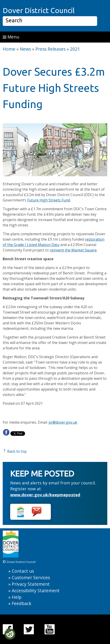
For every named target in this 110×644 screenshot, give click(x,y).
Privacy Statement (31, 584)
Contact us (23, 571)
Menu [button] (11, 37)
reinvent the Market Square (73, 250)
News (25, 49)
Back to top (15, 451)
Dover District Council (39, 10)
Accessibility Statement (36, 591)
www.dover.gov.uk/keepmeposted (45, 495)
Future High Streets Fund (49, 200)
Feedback (22, 603)
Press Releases (50, 49)
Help (17, 597)
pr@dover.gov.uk (63, 422)
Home (9, 49)
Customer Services (31, 577)
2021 (75, 49)
